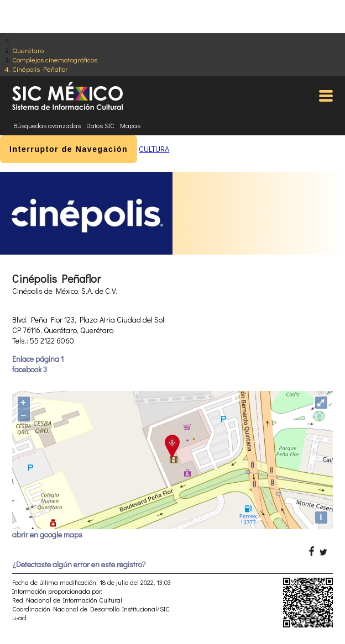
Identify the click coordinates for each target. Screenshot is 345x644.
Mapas (130, 125)
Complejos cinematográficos (55, 59)
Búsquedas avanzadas (47, 125)
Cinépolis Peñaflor (40, 69)
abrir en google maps (47, 534)
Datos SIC (100, 125)
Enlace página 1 (38, 359)
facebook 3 (30, 369)
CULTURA (154, 149)
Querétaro (28, 50)
